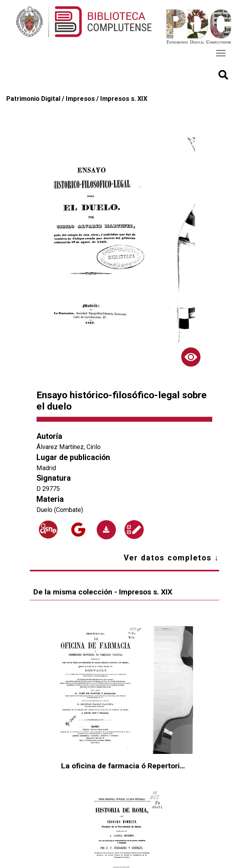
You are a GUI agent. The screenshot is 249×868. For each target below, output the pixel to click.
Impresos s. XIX (124, 99)
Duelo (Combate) (60, 510)
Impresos (80, 99)
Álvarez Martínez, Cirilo (69, 447)
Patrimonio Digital (33, 99)
